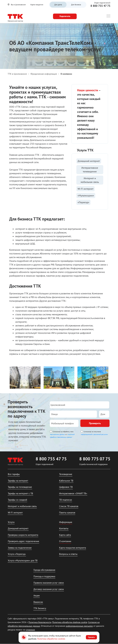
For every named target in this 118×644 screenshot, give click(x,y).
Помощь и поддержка (44, 576)
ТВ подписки (66, 500)
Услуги (11, 522)
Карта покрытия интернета (73, 548)
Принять (91, 637)
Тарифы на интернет (18, 481)
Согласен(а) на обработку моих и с (62, 434)
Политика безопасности (40, 622)
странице (30, 630)
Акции (37, 596)
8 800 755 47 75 (100, 6)
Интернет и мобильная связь (90, 180)
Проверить (95, 423)
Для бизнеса (76, 5)
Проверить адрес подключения (23, 541)
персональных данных (57, 434)
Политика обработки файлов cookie (70, 622)
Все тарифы (14, 474)
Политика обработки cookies (51, 639)
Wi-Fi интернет (86, 189)
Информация (66, 522)
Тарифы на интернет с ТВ (20, 493)
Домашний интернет (89, 161)
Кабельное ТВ (66, 481)
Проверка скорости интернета (23, 535)
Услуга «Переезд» (17, 554)
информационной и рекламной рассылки (94, 434)
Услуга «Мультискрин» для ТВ (23, 561)
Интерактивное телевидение (90, 170)
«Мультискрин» (86, 195)
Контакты (64, 528)
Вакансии (38, 602)
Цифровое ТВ (66, 487)
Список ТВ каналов (69, 506)
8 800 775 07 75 (95, 459)
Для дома (58, 5)
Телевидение (66, 474)
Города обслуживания (44, 570)
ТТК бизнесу (40, 608)
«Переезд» (83, 202)
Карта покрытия (37, 5)
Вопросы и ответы (68, 554)
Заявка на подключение (20, 548)
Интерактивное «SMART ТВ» (73, 493)
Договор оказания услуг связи (49, 589)
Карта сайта (65, 535)
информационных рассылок (79, 626)
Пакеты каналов (67, 513)
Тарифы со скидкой (17, 500)
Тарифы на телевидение (20, 487)
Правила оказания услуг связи (49, 583)
